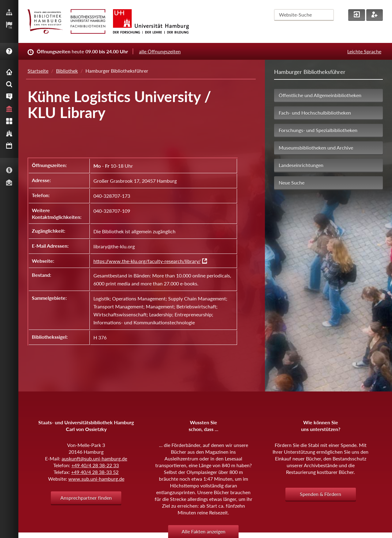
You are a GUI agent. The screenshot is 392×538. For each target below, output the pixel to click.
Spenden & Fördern (320, 494)
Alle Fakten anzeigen (204, 531)
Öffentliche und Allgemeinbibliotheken (320, 95)
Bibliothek (67, 71)
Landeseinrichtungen (301, 165)
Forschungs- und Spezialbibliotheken (318, 130)
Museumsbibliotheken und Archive (316, 148)
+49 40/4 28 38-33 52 (95, 472)
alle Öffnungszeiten (160, 51)
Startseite (38, 71)
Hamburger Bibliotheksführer (310, 72)
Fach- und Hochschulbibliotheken (315, 113)
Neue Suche (292, 183)
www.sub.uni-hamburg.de (96, 479)
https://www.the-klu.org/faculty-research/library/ (147, 261)
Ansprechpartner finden (86, 498)
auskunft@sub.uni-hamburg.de (94, 458)
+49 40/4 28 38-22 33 (95, 465)
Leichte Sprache (364, 51)
